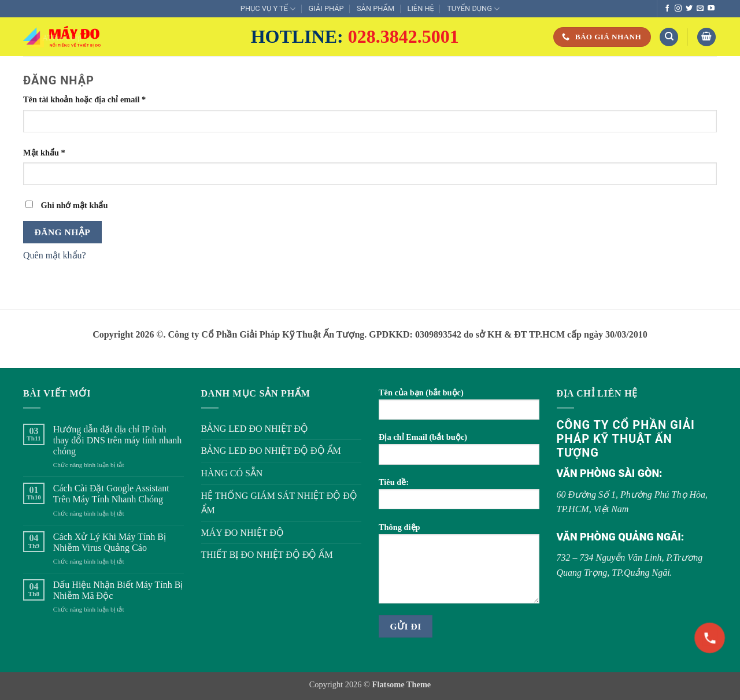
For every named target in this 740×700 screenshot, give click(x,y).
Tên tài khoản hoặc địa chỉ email (93, 100)
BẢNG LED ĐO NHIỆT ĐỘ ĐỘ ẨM (271, 451)
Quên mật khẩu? (55, 255)
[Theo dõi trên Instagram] (678, 9)
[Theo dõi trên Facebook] (667, 9)
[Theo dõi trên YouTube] (711, 9)
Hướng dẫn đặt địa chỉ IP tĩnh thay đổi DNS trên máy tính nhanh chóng (117, 440)
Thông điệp (459, 567)
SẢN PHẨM (375, 8)
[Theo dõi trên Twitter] (689, 9)
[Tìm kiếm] (669, 37)
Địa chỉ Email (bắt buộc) (459, 452)
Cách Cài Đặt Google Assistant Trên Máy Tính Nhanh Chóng (111, 494)
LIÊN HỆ (420, 8)
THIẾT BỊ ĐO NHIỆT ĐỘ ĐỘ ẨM (267, 555)
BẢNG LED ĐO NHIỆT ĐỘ (255, 429)
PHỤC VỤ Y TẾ (268, 9)
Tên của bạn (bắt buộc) (459, 408)
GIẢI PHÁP (326, 8)
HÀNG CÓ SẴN (232, 473)
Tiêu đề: (459, 497)
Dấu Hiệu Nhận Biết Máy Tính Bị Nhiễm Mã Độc (118, 590)
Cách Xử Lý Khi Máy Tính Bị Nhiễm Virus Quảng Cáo (110, 542)
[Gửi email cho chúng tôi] (700, 9)
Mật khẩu (53, 153)
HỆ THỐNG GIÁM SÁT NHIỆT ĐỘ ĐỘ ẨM (279, 503)
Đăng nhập (63, 232)
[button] (706, 37)
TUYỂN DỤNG (473, 9)
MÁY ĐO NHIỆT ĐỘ (243, 533)
